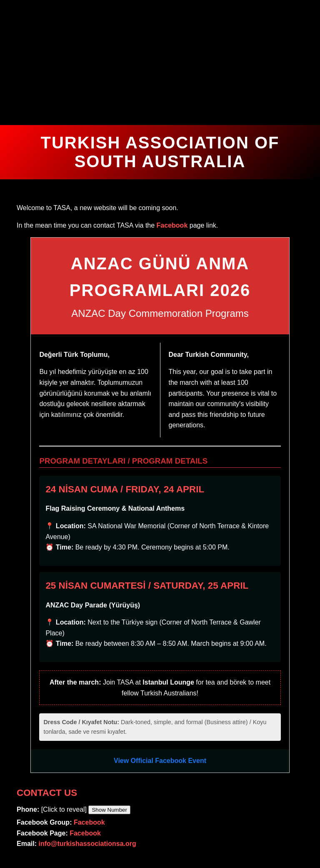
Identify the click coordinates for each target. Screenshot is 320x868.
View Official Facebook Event (160, 761)
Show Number (109, 810)
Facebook (172, 225)
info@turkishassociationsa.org (87, 844)
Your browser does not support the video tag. (160, 63)
